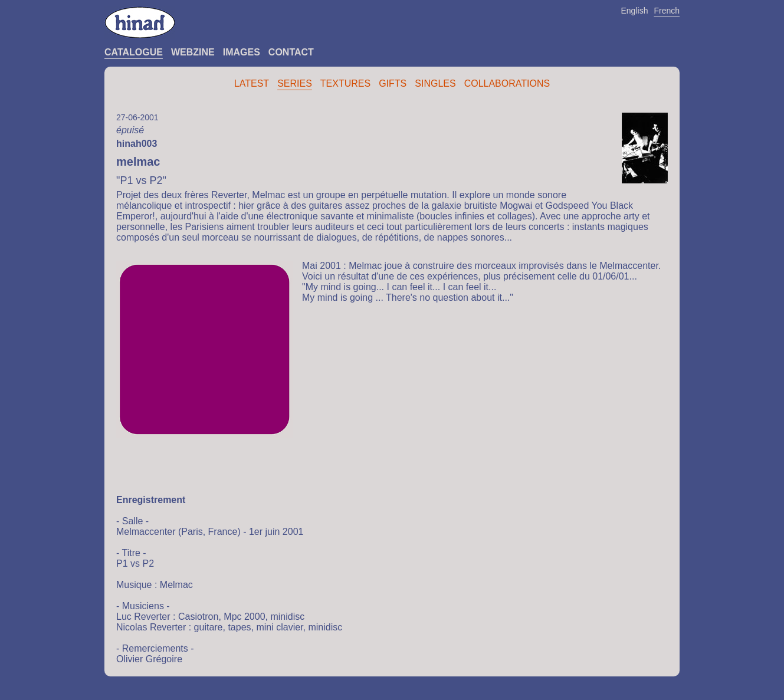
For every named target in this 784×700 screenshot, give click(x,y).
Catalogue (134, 52)
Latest (252, 83)
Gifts (393, 83)
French (667, 11)
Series (295, 83)
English (635, 11)
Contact (291, 52)
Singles (435, 83)
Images (242, 52)
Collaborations (507, 83)
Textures (345, 83)
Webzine (193, 52)
